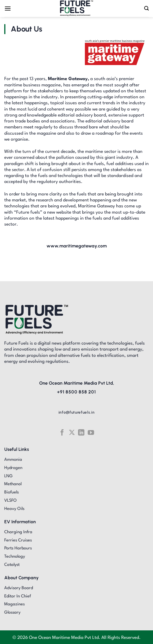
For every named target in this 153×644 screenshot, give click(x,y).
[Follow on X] (72, 433)
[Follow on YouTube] (91, 433)
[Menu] (8, 8)
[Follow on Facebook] (62, 433)
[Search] (146, 8)
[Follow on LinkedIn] (81, 433)
